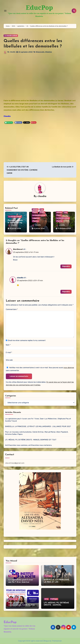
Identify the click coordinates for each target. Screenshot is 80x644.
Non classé (13, 599)
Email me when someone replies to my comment (27, 341)
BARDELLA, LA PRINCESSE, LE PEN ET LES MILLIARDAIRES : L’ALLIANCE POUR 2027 (38, 427)
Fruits (42, 212)
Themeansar (57, 641)
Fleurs (35, 212)
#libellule (48, 52)
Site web (9, 360)
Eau (42, 210)
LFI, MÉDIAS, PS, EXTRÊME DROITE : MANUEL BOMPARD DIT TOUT (31, 440)
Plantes (36, 221)
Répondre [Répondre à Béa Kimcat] (66, 266)
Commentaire (12, 309)
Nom (8, 345)
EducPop (39, 7)
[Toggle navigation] (5, 11)
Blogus (46, 641)
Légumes (36, 218)
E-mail (9, 353)
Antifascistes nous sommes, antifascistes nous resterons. (29, 445)
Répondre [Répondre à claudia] (66, 292)
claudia (13, 52)
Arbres (35, 210)
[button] (8, 504)
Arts (46, 599)
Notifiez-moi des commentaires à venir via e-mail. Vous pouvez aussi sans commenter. (40, 369)
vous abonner (69, 368)
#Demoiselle (40, 52)
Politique (13, 576)
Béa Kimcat (18, 249)
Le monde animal (11, 36)
